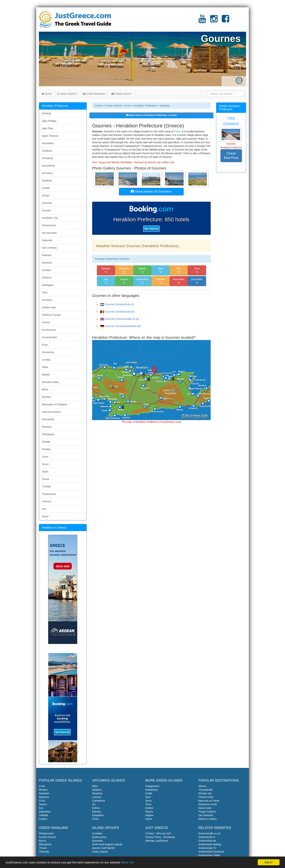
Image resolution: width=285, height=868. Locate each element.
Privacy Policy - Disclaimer (160, 837)
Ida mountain (49, 233)
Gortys (46, 195)
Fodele (46, 188)
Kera (45, 292)
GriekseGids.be (207, 841)
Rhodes (43, 790)
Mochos (46, 397)
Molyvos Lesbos (208, 819)
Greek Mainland (95, 94)
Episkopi (47, 181)
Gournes (47, 203)
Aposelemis (49, 166)
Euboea (97, 812)
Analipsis (47, 151)
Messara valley (50, 382)
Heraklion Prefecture (145, 106)
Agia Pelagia (49, 121)
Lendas (46, 360)
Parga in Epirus (207, 812)
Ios (94, 804)
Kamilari (47, 270)
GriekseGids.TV (207, 848)
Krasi (45, 345)
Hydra (149, 819)
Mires (45, 389)
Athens (202, 786)
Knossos (47, 300)
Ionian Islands (100, 852)
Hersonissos (49, 225)
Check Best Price (231, 156)
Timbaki (46, 487)
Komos (46, 322)
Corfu (42, 801)
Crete (128, 106)
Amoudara (48, 143)
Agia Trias (48, 128)
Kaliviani (47, 255)
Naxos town (205, 808)
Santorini (44, 793)
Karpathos (98, 815)
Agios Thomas (50, 136)
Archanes (47, 173)
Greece (99, 106)
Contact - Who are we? (158, 833)
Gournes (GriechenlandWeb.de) (121, 326)
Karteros (47, 278)
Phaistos (47, 427)
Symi (148, 797)
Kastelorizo (151, 790)
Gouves (46, 210)
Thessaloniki (206, 790)
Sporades (98, 841)
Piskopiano (48, 434)
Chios (95, 819)
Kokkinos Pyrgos (51, 315)
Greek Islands (67, 94)
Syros (148, 801)
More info (128, 863)
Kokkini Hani (49, 307)
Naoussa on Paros (209, 801)
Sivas (45, 457)
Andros (149, 808)
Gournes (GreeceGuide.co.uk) (120, 319)
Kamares (47, 263)
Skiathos (97, 790)
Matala (46, 375)
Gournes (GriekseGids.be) (118, 312)
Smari (45, 464)
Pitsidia (46, 442)
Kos (41, 808)
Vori (44, 509)
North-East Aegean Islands (107, 844)
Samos (43, 804)
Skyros (149, 812)
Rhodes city (205, 793)
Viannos (47, 501)
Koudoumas (49, 330)
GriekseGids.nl (207, 837)
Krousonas (48, 352)
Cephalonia (99, 801)
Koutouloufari (50, 337)
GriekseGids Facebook (211, 852)
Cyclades (97, 833)
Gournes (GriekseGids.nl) (117, 304)
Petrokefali (48, 419)
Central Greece (48, 837)
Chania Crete (206, 797)
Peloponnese (46, 833)
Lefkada (43, 815)
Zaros (45, 516)
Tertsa (45, 479)
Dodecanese (99, 837)
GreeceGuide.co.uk (209, 833)
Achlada (47, 113)
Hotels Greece (121, 94)
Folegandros (152, 786)
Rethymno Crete (208, 804)
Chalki (149, 793)
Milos (95, 786)
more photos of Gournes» (151, 191)
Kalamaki (47, 240)
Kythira (96, 808)
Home (47, 94)
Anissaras (48, 158)
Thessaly (44, 852)
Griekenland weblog (210, 844)
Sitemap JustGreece (157, 841)
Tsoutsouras (49, 494)
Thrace (43, 848)
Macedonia (45, 844)
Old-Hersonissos (51, 412)
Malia (45, 367)
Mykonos (44, 797)
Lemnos (97, 797)
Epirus (43, 841)
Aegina (149, 815)
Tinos (148, 804)
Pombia (46, 449)
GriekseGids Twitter (210, 855)
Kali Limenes (49, 248)
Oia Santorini (206, 815)
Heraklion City (50, 218)
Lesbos (43, 819)
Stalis (45, 472)
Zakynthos (45, 812)
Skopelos (97, 793)
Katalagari (48, 285)
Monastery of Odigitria (54, 404)
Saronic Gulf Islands (104, 848)
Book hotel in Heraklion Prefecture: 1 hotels (151, 115)
